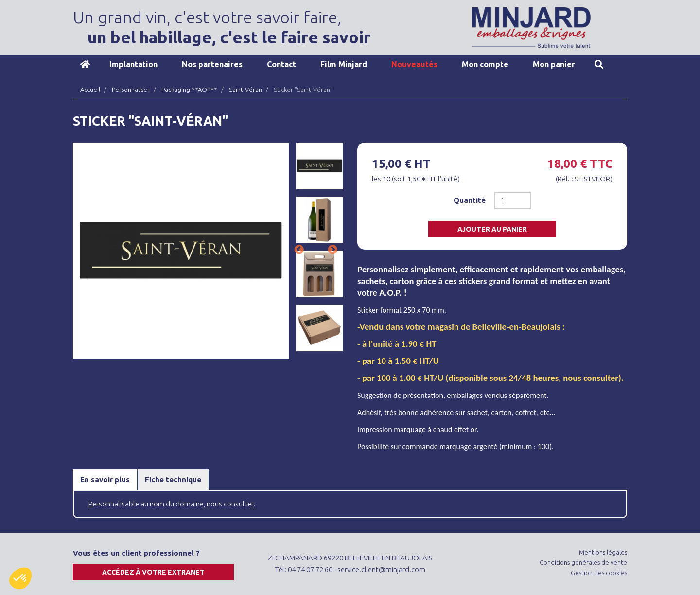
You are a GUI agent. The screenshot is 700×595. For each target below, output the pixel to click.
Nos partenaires (212, 64)
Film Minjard (344, 64)
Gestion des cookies (599, 573)
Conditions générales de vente (583, 562)
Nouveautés (414, 64)
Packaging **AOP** (189, 90)
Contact (281, 64)
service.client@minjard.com (381, 569)
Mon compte (485, 64)
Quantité (470, 200)
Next (332, 250)
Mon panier (554, 64)
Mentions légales (603, 552)
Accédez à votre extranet (153, 572)
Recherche (599, 64)
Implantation (133, 64)
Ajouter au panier (492, 229)
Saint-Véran (245, 90)
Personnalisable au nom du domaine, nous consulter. (172, 504)
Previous (299, 250)
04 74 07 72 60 (310, 569)
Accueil (85, 64)
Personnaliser (131, 90)
